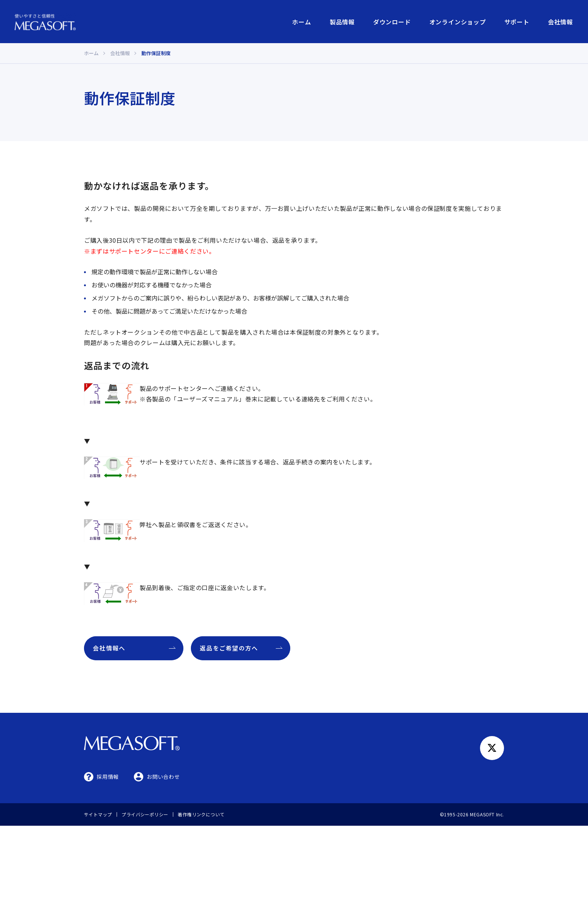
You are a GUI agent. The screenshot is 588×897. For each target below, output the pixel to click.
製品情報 (342, 22)
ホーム (301, 22)
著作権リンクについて (201, 814)
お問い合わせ (163, 777)
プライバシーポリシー (145, 814)
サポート (517, 22)
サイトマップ (98, 814)
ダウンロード (392, 22)
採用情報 (108, 777)
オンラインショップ (458, 22)
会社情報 (560, 22)
